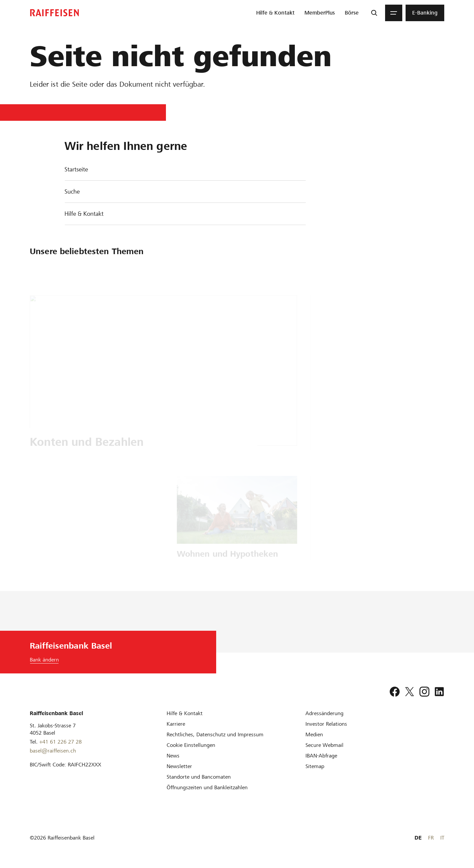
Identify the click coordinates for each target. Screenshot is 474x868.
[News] (173, 756)
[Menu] (394, 13)
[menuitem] (275, 13)
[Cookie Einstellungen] (191, 745)
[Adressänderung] (324, 713)
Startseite (76, 169)
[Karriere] (176, 724)
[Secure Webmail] (324, 745)
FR (431, 838)
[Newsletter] (179, 766)
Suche (72, 191)
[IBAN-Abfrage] (321, 756)
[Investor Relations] (326, 724)
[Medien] (314, 734)
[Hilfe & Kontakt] (185, 713)
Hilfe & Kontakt (84, 214)
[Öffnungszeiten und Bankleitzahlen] (207, 787)
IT (442, 838)
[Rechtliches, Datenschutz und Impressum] (215, 734)
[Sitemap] (315, 766)
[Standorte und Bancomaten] (199, 777)
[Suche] (374, 13)
